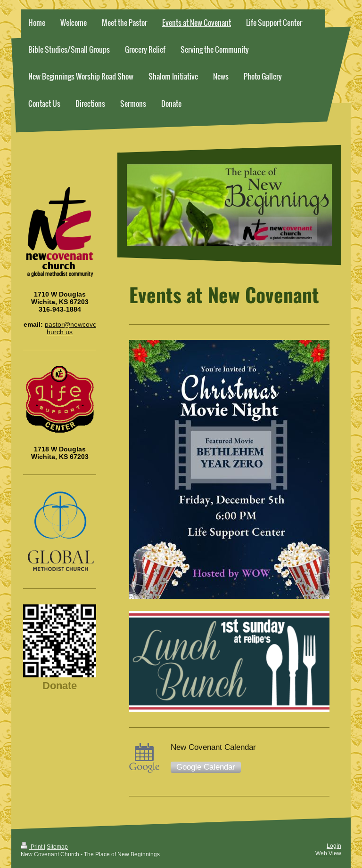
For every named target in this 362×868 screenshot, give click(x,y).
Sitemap (57, 847)
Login (334, 846)
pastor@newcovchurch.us (70, 328)
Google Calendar (206, 767)
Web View (328, 853)
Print (32, 847)
